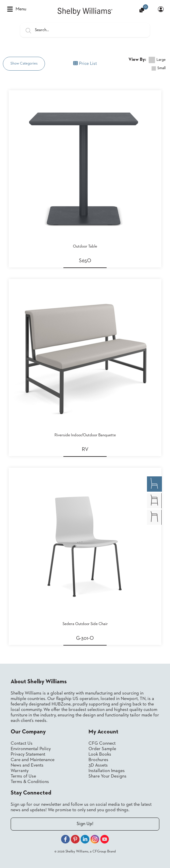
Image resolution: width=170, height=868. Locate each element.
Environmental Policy (31, 749)
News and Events (27, 765)
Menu (17, 9)
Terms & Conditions (30, 782)
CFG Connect (102, 744)
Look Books (100, 754)
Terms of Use (23, 776)
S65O (85, 261)
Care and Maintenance (33, 760)
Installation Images (107, 771)
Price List (85, 63)
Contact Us (22, 744)
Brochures (98, 760)
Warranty (20, 771)
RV (85, 450)
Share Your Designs (107, 776)
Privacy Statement (28, 754)
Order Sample (102, 749)
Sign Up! (85, 824)
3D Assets (98, 765)
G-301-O (85, 638)
